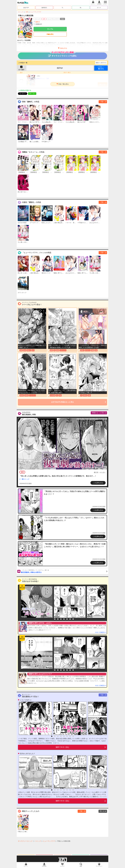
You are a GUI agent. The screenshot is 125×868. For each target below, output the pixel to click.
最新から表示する (101, 63)
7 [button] (70, 619)
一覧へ (102, 102)
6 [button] (67, 619)
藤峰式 (38, 22)
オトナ (99, 8)
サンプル (50, 29)
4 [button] (61, 619)
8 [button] (73, 619)
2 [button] (55, 619)
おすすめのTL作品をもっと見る (63, 402)
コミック (21, 12)
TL (63, 8)
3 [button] (58, 619)
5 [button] (64, 619)
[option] (36, 602)
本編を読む (50, 34)
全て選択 (21, 70)
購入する (101, 68)
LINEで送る (32, 94)
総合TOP (26, 8)
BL (81, 8)
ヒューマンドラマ (36, 12)
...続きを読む (103, 797)
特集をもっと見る (98, 413)
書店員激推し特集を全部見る (64, 571)
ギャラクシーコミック (25, 841)
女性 (27, 12)
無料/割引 (44, 8)
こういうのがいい (26, 700)
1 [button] (52, 619)
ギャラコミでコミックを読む (63, 55)
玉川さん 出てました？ (27, 754)
